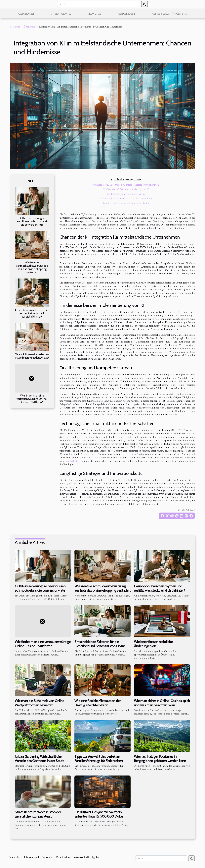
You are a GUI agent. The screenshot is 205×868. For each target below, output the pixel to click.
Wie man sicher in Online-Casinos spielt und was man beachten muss (162, 703)
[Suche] (99, 4)
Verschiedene (126, 14)
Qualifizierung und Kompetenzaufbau (126, 194)
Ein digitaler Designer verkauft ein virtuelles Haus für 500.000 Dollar (99, 814)
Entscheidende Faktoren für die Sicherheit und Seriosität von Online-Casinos (101, 646)
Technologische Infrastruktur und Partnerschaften (126, 198)
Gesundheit (26, 14)
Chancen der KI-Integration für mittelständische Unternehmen (126, 185)
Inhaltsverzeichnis (128, 179)
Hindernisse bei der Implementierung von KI (126, 189)
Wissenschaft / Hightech (169, 14)
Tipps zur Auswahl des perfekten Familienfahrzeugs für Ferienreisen (99, 759)
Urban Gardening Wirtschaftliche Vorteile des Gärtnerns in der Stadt (39, 759)
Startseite (15, 27)
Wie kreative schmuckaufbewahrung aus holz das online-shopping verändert (32, 267)
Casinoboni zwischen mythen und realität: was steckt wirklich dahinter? (32, 313)
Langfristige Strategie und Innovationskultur (126, 203)
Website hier (77, 461)
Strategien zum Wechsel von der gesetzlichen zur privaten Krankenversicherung (38, 816)
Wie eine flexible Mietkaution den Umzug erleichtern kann (98, 703)
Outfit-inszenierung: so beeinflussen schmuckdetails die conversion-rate (32, 221)
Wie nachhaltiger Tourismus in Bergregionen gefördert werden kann (160, 759)
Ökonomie (94, 14)
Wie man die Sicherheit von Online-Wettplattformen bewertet (40, 703)
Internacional (61, 14)
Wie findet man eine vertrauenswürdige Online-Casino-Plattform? (32, 399)
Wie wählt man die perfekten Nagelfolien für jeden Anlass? (32, 356)
